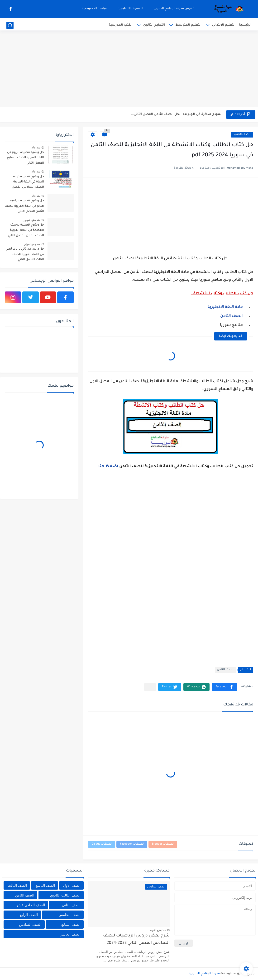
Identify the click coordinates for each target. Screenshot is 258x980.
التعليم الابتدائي (224, 25)
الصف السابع (71, 924)
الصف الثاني (71, 905)
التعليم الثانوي (154, 25)
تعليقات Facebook (132, 844)
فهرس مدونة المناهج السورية (174, 9)
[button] (225, 687)
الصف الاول (72, 885)
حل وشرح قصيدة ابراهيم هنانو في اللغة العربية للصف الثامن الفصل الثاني (24, 206)
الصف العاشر (71, 934)
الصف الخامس (69, 915)
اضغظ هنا (109, 467)
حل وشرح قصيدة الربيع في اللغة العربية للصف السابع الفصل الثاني (25, 158)
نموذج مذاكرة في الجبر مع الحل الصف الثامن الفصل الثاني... (176, 114)
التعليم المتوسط (189, 25)
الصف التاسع (45, 885)
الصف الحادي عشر (31, 905)
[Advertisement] (129, 70)
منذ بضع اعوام (32, 244)
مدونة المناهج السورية (204, 974)
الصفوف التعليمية (131, 9)
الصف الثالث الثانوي (65, 895)
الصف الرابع (29, 915)
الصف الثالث (17, 885)
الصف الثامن (242, 135)
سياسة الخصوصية (95, 9)
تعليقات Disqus (102, 844)
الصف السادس (30, 924)
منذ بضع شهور (32, 220)
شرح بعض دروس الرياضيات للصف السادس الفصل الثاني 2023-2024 (136, 939)
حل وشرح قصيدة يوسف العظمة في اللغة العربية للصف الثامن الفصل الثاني (26, 230)
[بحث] (10, 25)
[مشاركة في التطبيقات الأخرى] (150, 687)
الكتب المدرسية (121, 25)
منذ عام (36, 148)
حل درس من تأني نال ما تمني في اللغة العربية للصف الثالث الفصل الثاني (25, 254)
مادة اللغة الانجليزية (225, 307)
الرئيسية (245, 25)
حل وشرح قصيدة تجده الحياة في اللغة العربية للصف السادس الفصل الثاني (28, 183)
